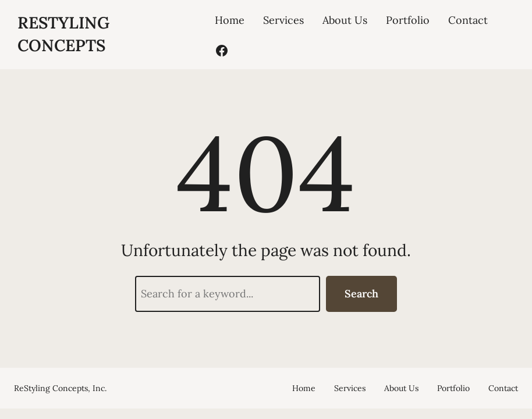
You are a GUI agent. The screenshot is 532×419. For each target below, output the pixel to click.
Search (361, 294)
